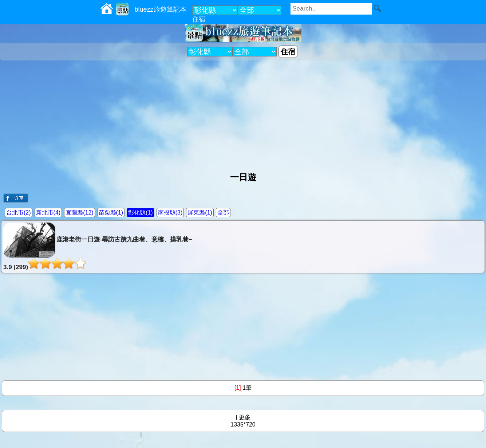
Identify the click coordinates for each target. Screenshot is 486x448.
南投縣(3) (170, 213)
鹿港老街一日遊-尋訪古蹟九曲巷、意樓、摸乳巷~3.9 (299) (98, 247)
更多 (245, 417)
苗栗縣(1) (111, 213)
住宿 (199, 19)
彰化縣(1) (141, 213)
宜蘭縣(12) (79, 213)
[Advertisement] (243, 113)
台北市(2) (19, 213)
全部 (223, 213)
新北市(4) (48, 213)
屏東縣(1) (200, 213)
